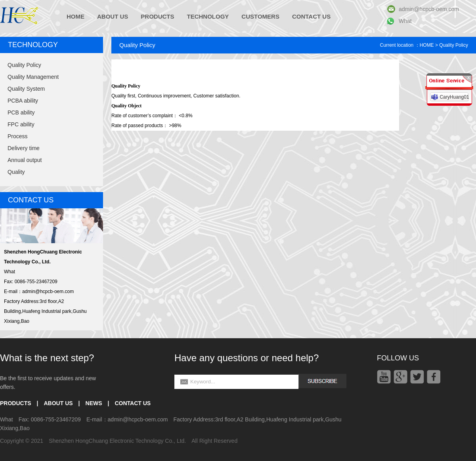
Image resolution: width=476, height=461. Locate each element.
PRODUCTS (157, 16)
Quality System (26, 89)
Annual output (25, 160)
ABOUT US (113, 16)
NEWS (94, 403)
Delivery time (24, 148)
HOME (76, 16)
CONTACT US (311, 16)
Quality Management (33, 77)
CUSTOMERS (260, 16)
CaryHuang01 (454, 97)
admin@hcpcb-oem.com (429, 9)
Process (18, 136)
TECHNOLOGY (208, 16)
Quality (16, 172)
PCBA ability (23, 101)
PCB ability (21, 112)
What (405, 21)
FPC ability (21, 124)
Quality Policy (24, 65)
